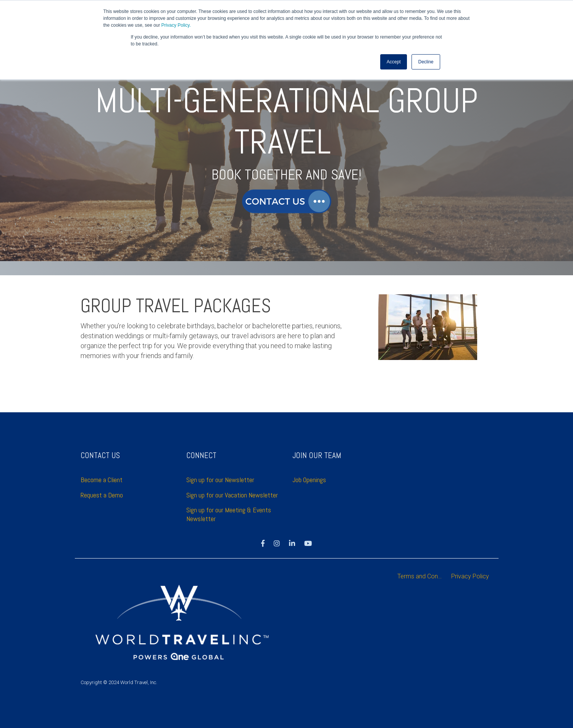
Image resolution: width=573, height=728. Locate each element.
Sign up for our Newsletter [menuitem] (220, 480)
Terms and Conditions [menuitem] (423, 576)
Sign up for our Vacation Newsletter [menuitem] (232, 495)
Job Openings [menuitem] (309, 480)
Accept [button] (394, 61)
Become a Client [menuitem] (102, 480)
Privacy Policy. (176, 25)
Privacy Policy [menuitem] (470, 576)
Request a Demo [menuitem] (102, 495)
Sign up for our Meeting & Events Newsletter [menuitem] (229, 514)
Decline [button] (426, 61)
